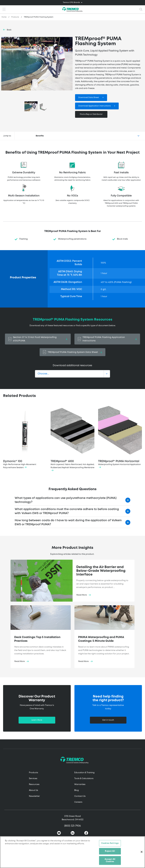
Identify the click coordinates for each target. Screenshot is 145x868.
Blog (77, 790)
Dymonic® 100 (25, 437)
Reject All (110, 851)
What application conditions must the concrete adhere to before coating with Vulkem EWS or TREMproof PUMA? (67, 511)
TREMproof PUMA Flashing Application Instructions (107, 339)
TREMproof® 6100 (72, 439)
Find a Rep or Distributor (91, 114)
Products (15, 17)
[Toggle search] (141, 9)
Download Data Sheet (89, 98)
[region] (72, 852)
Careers (78, 802)
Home (4, 17)
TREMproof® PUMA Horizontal (120, 437)
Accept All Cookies (110, 860)
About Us (34, 790)
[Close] (142, 852)
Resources (34, 784)
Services (33, 779)
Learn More (37, 720)
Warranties (80, 784)
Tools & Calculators (84, 779)
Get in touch (108, 720)
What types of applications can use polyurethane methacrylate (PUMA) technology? (66, 500)
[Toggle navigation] (72, 3)
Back (9, 30)
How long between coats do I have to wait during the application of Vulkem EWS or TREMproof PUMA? (68, 522)
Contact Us (80, 796)
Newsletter (34, 796)
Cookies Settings (110, 843)
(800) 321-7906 (72, 826)
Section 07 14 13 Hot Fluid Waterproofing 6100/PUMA (38, 339)
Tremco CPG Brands (71, 2)
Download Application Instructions (94, 106)
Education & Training (84, 773)
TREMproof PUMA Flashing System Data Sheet (72, 352)
